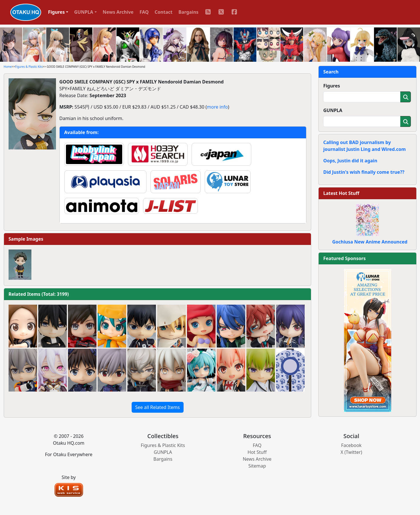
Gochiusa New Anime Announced (370, 242)
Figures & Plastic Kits (29, 67)
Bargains (188, 12)
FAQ (144, 12)
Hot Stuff (257, 452)
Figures (332, 86)
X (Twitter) (351, 452)
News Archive (118, 12)
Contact (164, 12)
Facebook (351, 445)
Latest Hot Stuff (341, 193)
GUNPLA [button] (84, 12)
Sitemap (257, 466)
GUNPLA (333, 110)
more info (217, 107)
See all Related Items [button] (158, 407)
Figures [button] (56, 12)
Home (8, 67)
